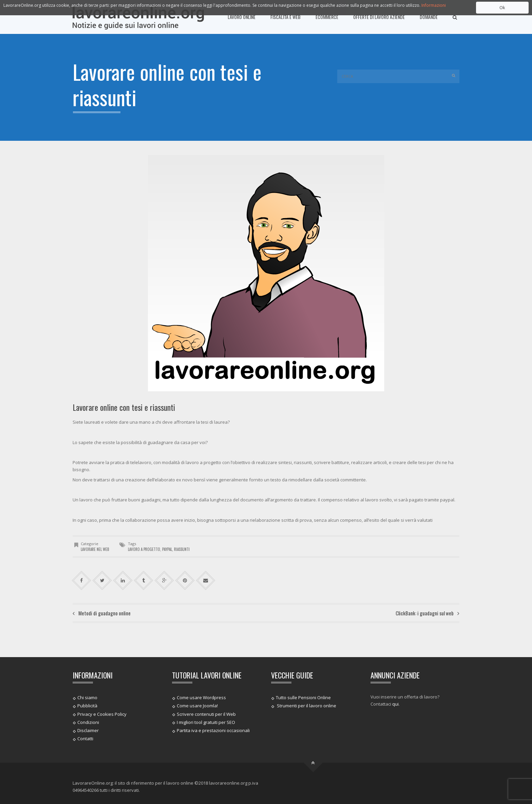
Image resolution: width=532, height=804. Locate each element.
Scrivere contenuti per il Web (206, 714)
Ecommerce (327, 17)
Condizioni (88, 722)
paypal (167, 549)
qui (395, 704)
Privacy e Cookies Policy (102, 714)
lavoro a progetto (144, 549)
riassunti (182, 549)
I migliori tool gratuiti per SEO (206, 722)
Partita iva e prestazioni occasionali (213, 730)
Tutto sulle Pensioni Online (303, 697)
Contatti (85, 739)
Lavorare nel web (95, 549)
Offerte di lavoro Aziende (379, 17)
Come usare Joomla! (197, 706)
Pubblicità (87, 706)
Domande (429, 17)
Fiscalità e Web (286, 17)
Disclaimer (88, 730)
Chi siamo (87, 697)
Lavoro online (242, 17)
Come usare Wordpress (201, 697)
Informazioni (434, 5)
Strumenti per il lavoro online (306, 706)
